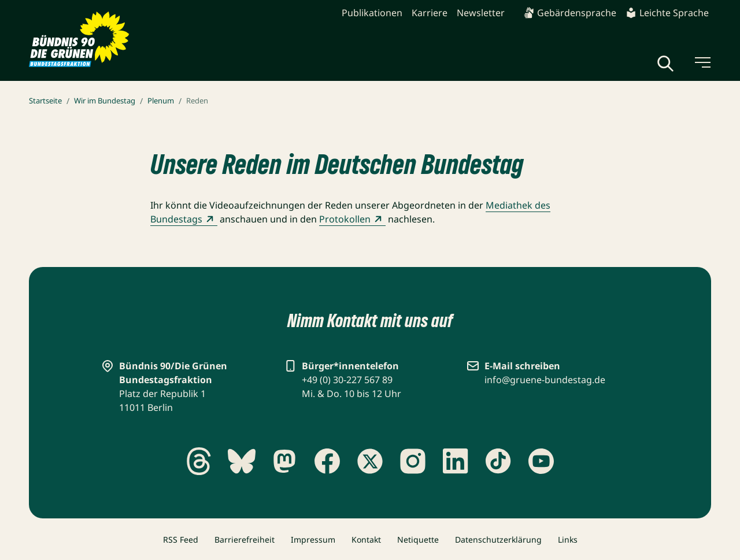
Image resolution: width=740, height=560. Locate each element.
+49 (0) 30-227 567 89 (347, 380)
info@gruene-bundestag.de (545, 380)
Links (568, 539)
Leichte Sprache (667, 13)
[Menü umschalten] (702, 62)
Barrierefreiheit (245, 539)
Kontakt (366, 539)
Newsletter (481, 13)
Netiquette (418, 539)
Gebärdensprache (570, 13)
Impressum (313, 539)
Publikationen (372, 13)
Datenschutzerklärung (498, 539)
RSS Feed (181, 539)
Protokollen (352, 219)
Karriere (430, 13)
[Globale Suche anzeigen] (665, 64)
